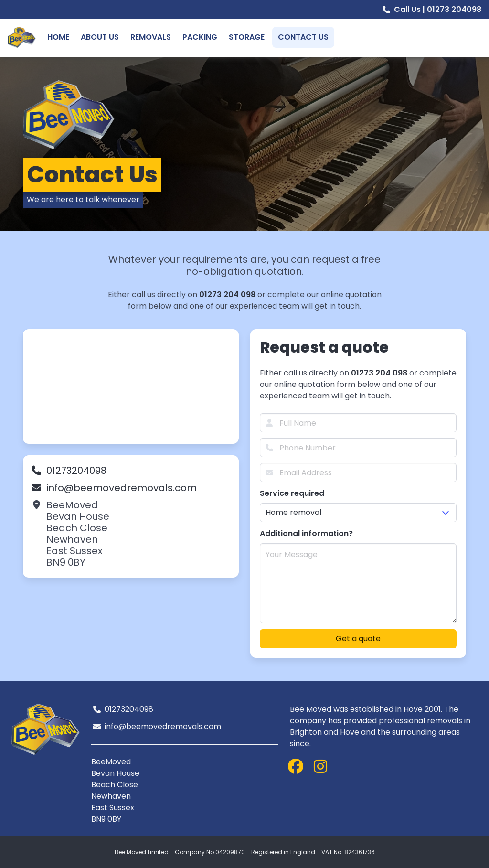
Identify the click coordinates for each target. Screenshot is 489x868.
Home (58, 37)
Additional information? (306, 533)
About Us (100, 37)
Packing (200, 37)
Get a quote (358, 638)
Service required (292, 493)
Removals (151, 37)
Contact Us (303, 37)
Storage (247, 37)
